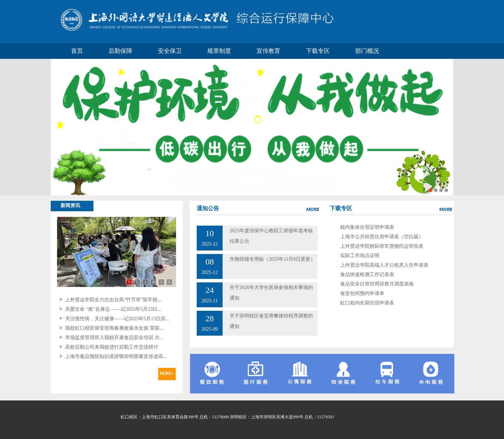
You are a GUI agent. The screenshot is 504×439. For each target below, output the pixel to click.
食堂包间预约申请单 (362, 293)
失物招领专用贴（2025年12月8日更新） (272, 259)
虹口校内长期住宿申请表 (367, 303)
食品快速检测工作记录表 (367, 275)
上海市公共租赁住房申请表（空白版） (382, 237)
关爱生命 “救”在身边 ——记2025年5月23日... (113, 309)
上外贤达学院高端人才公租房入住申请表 (384, 265)
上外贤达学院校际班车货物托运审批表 (382, 246)
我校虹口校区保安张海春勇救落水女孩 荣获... (114, 328)
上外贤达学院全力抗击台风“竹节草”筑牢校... (113, 300)
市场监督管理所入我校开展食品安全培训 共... (114, 338)
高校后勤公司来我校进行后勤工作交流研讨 (112, 347)
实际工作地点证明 (360, 256)
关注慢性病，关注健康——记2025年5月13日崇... (117, 319)
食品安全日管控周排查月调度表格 (377, 284)
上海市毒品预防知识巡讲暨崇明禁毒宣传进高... (116, 356)
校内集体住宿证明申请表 (367, 227)
